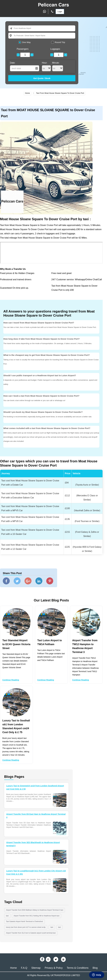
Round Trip (60, 42)
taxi (7, 916)
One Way (26, 42)
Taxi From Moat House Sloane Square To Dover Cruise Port (60, 93)
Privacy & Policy (54, 968)
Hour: (46, 66)
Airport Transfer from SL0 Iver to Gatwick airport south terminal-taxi (31, 933)
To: (15, 36)
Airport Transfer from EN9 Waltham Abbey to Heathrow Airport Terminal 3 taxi (35, 910)
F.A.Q (24, 968)
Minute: (58, 66)
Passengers (23, 49)
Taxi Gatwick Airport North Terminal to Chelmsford (24, 921)
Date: (13, 63)
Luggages (55, 49)
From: (16, 28)
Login (60, 12)
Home (28, 93)
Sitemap (36, 968)
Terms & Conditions (78, 968)
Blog (95, 968)
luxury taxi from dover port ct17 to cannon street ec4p (26, 927)
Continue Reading (11, 680)
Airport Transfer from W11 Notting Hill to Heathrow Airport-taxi (37, 916)
